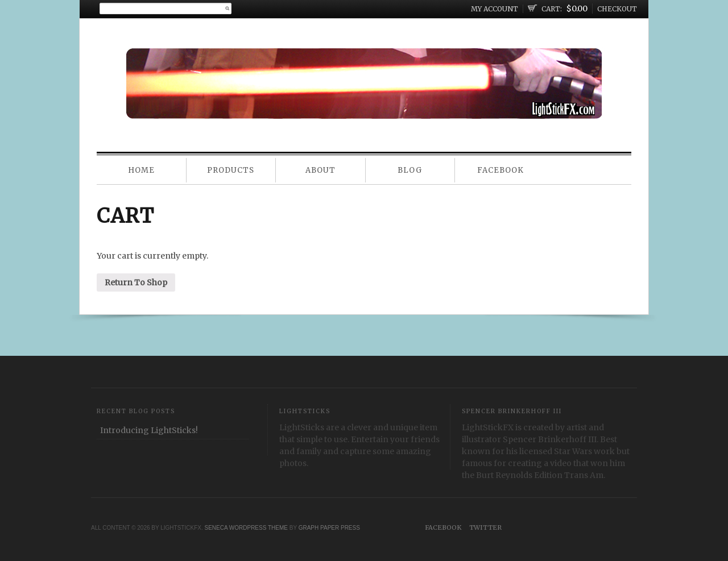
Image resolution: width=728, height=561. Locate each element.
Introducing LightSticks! (149, 430)
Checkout (617, 9)
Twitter (485, 527)
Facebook (500, 170)
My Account (495, 9)
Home (141, 170)
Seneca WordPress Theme (246, 528)
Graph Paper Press (329, 528)
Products (231, 170)
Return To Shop (136, 282)
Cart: (552, 9)
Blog (410, 170)
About (320, 170)
